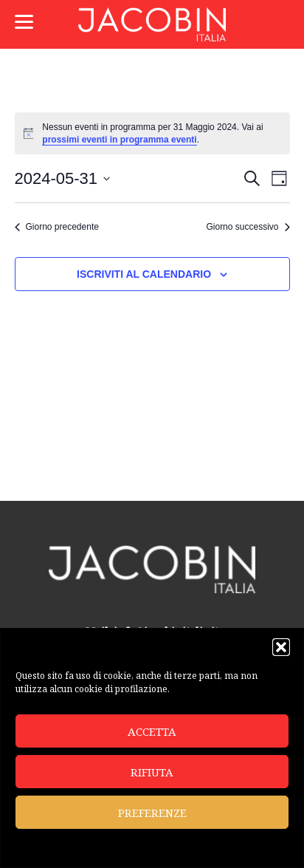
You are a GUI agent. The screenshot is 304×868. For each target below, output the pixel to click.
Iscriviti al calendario (144, 274)
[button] (281, 647)
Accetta (152, 731)
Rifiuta (152, 772)
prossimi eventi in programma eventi (119, 140)
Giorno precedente (57, 227)
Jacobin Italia (152, 24)
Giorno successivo (248, 227)
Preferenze (152, 813)
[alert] (152, 133)
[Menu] (24, 20)
